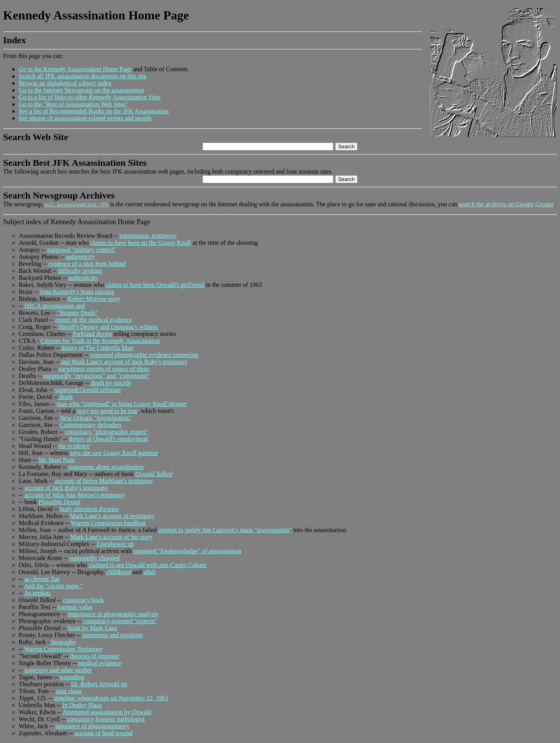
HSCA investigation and (55, 306)
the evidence (74, 446)
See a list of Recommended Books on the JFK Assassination (94, 111)
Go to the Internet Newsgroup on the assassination (81, 90)
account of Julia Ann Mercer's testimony (75, 495)
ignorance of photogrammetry (92, 726)
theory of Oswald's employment (109, 439)
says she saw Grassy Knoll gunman (114, 453)
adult (149, 572)
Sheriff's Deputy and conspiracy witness (108, 327)
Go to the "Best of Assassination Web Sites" (73, 104)
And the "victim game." (54, 586)
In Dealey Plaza (82, 705)
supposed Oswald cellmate (88, 390)
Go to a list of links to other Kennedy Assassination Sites (90, 97)
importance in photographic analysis (113, 614)
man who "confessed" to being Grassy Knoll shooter (122, 404)
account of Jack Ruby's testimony (66, 488)
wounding (72, 677)
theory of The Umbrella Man (97, 348)
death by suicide (110, 383)
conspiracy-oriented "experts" (120, 621)
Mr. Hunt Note (57, 460)
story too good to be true (107, 411)
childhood (119, 572)
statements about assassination (106, 467)
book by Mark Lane (93, 628)
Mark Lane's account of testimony (112, 516)
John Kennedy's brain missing (77, 292)
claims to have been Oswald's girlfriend (155, 285)
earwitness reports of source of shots (104, 369)
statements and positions (112, 635)
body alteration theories (89, 509)
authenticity (80, 257)
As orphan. (38, 593)
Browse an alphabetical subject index (65, 83)
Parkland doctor (92, 334)
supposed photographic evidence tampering (144, 355)
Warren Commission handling (108, 523)
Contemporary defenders (91, 425)
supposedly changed (94, 558)
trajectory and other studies (58, 670)
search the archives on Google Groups (506, 204)
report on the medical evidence (94, 320)
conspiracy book (83, 600)
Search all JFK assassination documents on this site (83, 76)
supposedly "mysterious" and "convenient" (97, 376)
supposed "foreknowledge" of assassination (187, 551)
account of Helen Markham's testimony (104, 481)
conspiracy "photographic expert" (106, 432)
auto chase (69, 691)
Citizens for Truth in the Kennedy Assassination (100, 341)
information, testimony (148, 236)
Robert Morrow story (94, 299)
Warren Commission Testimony (63, 649)
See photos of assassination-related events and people (85, 118)
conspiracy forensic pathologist (106, 719)
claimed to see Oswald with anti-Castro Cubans (148, 565)
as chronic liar (42, 579)
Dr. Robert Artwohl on (99, 684)
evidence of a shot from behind (87, 264)
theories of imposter (95, 656)
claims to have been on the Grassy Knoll (141, 243)
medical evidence (100, 663)
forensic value (74, 607)
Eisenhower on (115, 544)
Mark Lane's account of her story (111, 537)
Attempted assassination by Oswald (107, 712)
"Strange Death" (77, 313)
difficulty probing (80, 271)
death (65, 397)
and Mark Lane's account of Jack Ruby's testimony (124, 362)
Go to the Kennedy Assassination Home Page (75, 69)
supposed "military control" (82, 250)
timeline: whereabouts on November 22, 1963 (111, 698)
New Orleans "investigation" (96, 418)
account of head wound (103, 733)
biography (63, 642)
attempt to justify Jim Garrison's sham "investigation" (225, 530)
